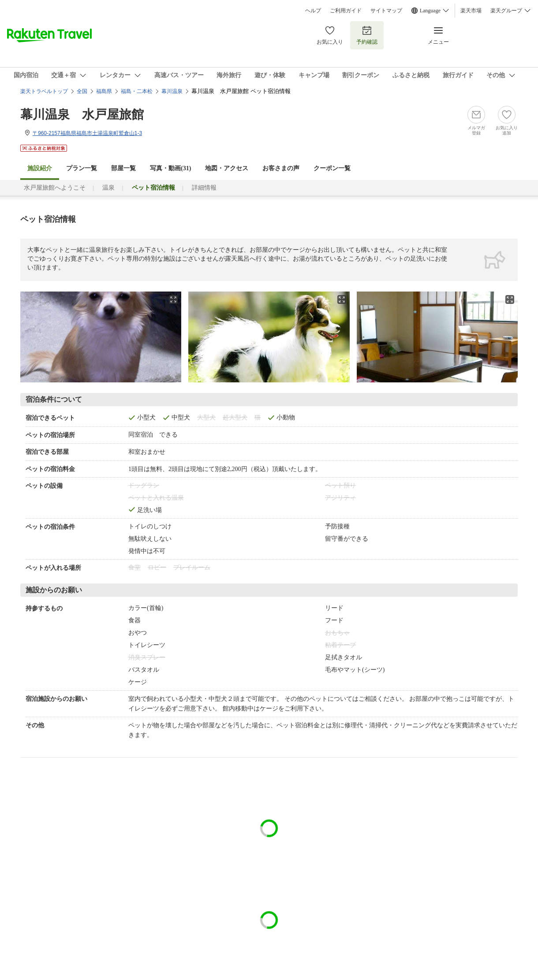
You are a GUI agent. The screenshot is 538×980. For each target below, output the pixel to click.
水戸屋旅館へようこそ (55, 188)
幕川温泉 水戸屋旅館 (82, 114)
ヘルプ (313, 11)
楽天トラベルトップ (44, 91)
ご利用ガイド (346, 11)
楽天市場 (471, 11)
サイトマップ (386, 11)
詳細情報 (204, 188)
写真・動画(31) (170, 168)
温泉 (108, 188)
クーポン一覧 (332, 168)
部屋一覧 (123, 168)
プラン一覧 (82, 168)
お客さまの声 (281, 168)
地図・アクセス (227, 168)
